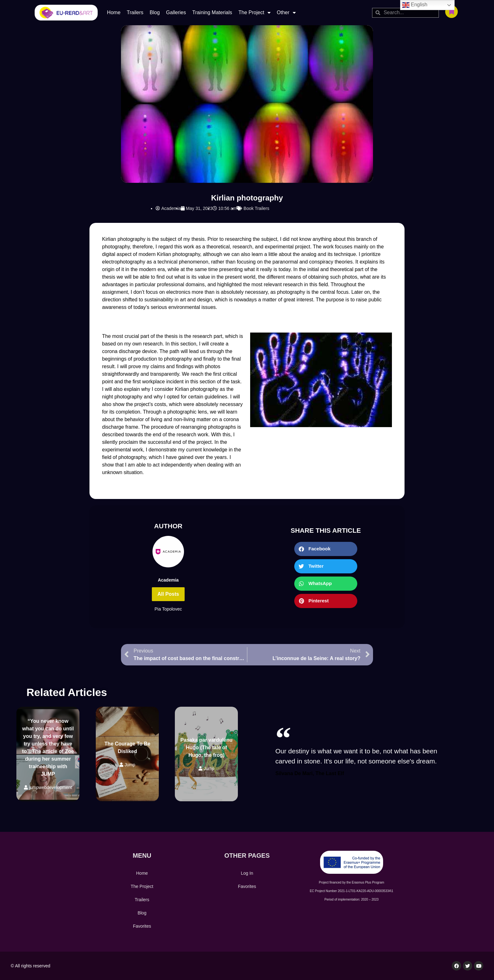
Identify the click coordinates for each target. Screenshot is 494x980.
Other (286, 13)
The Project (255, 13)
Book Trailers (256, 208)
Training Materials (212, 12)
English (415, 5)
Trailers (135, 12)
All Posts (168, 594)
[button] (326, 549)
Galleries (176, 12)
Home (114, 12)
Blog (155, 12)
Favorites (142, 926)
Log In (247, 873)
